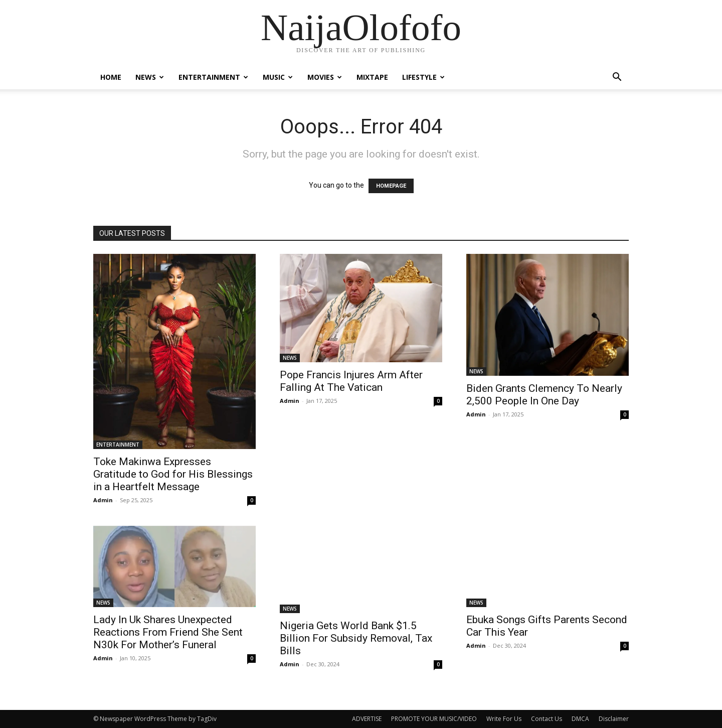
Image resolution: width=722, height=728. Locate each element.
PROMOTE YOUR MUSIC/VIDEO (434, 719)
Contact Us (547, 719)
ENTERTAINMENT (213, 77)
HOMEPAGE (391, 186)
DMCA (580, 719)
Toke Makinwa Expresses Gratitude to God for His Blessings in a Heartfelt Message (173, 474)
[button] (617, 78)
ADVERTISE (367, 719)
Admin (103, 500)
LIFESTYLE (423, 77)
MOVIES (325, 77)
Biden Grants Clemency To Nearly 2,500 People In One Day (544, 395)
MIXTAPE (372, 77)
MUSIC (278, 77)
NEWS (150, 77)
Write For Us (504, 719)
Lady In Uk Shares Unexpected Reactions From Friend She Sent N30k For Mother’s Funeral (168, 632)
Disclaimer (614, 719)
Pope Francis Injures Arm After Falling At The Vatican (351, 381)
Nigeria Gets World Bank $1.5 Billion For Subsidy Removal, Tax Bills (356, 638)
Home (111, 77)
